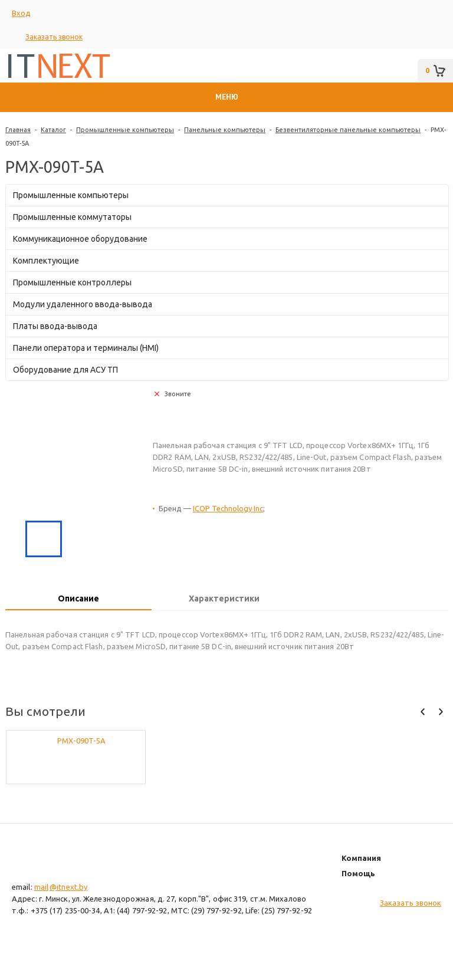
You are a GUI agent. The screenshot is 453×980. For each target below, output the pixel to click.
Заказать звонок (54, 37)
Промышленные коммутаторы (72, 217)
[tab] (78, 600)
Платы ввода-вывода (55, 326)
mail (41, 887)
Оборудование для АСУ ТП (65, 370)
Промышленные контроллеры (72, 282)
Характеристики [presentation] (224, 598)
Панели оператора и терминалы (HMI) (86, 348)
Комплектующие (46, 261)
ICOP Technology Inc (228, 508)
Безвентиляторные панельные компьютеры (348, 130)
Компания (361, 858)
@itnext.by (68, 887)
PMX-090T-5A (81, 741)
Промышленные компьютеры (125, 130)
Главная (18, 130)
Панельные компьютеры (225, 130)
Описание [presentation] (78, 598)
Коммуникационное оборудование (80, 239)
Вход (21, 13)
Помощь (358, 873)
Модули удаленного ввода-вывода (83, 304)
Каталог (53, 130)
